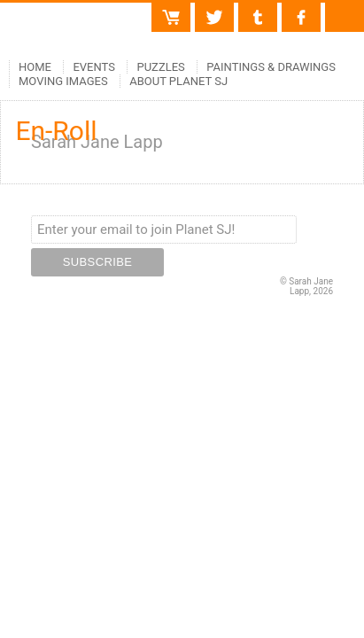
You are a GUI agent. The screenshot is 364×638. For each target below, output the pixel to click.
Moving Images (63, 81)
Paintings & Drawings (271, 67)
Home (35, 67)
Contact (345, 10)
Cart (179, 10)
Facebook (301, 10)
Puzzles (160, 67)
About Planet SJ (178, 81)
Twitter (215, 10)
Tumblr (258, 10)
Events (94, 67)
